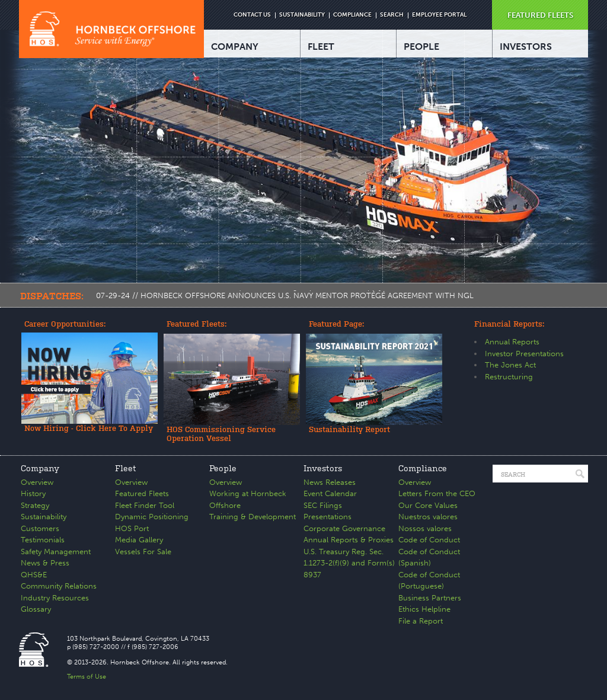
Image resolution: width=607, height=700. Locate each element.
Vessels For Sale (143, 552)
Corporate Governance (344, 528)
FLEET (321, 47)
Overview (37, 482)
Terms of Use (87, 677)
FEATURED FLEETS (540, 15)
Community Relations (59, 586)
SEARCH (392, 15)
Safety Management (56, 552)
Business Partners (430, 598)
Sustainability (44, 517)
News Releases (330, 482)
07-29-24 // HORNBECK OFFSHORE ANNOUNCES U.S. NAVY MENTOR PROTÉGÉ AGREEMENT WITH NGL (285, 295)
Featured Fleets (142, 493)
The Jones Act (510, 365)
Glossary (36, 609)
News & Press (45, 563)
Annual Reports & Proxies (349, 540)
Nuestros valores (428, 517)
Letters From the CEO (437, 493)
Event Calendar (330, 493)
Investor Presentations (524, 354)
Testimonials (43, 540)
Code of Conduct (429, 540)
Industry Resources (55, 598)
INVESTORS (526, 47)
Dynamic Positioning (152, 517)
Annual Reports (512, 342)
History (33, 493)
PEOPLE (421, 47)
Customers (40, 528)
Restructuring (509, 377)
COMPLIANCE (352, 15)
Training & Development (253, 517)
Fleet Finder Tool (145, 505)
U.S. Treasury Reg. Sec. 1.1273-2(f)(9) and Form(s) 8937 (349, 563)
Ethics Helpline (424, 609)
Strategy (35, 505)
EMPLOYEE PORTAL (439, 15)
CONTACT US (252, 15)
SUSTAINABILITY (302, 15)
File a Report (421, 621)
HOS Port (132, 528)
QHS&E (34, 575)
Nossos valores (425, 528)
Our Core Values (428, 505)
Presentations (328, 517)
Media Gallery (139, 540)
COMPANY (235, 47)
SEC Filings (323, 505)
